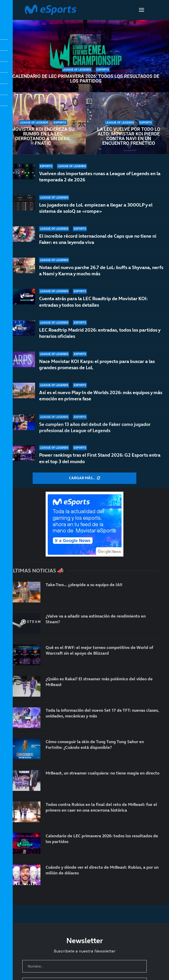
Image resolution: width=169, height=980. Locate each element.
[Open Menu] (142, 10)
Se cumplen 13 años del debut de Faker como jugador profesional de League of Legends (95, 431)
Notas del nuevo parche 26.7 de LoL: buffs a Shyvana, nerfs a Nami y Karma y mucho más (101, 274)
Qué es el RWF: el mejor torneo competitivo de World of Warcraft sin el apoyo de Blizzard (99, 650)
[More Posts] (84, 478)
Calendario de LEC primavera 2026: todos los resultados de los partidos (86, 79)
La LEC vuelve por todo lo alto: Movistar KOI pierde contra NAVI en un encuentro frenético (129, 136)
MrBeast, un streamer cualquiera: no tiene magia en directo (103, 773)
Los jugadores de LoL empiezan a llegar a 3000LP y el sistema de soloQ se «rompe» (96, 208)
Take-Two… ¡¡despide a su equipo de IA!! (84, 585)
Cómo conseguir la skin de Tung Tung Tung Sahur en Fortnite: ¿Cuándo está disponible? (95, 744)
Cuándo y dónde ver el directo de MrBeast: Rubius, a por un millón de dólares (102, 870)
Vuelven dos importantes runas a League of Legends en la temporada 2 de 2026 (100, 177)
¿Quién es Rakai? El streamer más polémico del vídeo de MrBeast (99, 682)
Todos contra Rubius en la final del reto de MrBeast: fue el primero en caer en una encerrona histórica (101, 807)
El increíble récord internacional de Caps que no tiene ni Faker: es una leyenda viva (98, 240)
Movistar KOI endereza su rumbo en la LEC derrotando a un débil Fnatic (43, 136)
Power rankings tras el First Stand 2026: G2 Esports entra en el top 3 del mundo (100, 458)
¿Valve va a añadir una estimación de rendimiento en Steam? (96, 619)
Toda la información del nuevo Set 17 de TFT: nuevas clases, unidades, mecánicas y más (102, 713)
